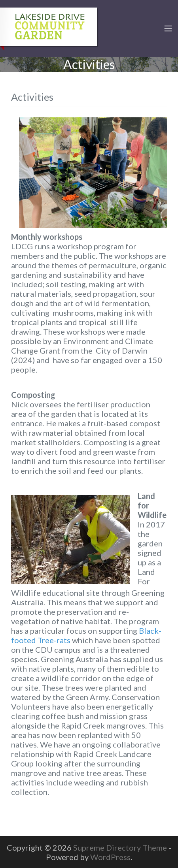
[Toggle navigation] (168, 28)
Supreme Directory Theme (121, 847)
